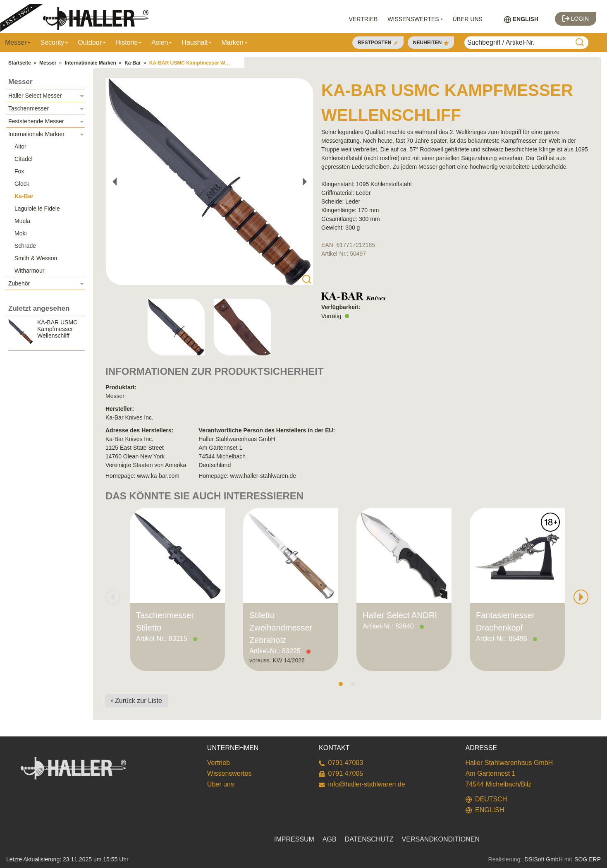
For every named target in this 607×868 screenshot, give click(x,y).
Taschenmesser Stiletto (165, 621)
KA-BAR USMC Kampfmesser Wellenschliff (194, 63)
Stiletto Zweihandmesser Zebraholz (281, 628)
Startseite (20, 63)
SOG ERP (588, 859)
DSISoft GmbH (544, 859)
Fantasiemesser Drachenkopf (505, 621)
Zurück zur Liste (139, 701)
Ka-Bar (133, 63)
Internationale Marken (91, 63)
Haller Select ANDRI (400, 615)
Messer (48, 63)
